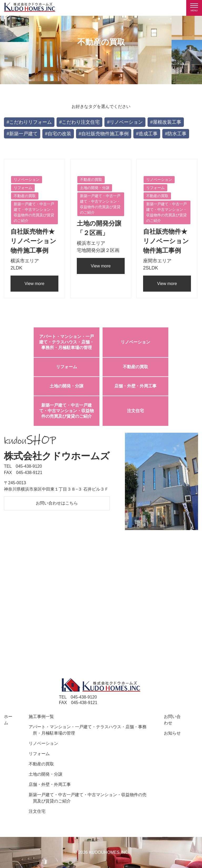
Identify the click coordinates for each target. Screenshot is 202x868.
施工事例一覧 (41, 717)
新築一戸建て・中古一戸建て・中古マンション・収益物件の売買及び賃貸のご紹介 (67, 411)
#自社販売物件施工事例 (104, 134)
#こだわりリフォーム (29, 122)
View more (34, 284)
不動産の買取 (135, 367)
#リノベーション (125, 122)
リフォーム (67, 367)
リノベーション (135, 342)
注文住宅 (135, 411)
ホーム (8, 720)
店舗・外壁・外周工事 (135, 386)
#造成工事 (147, 134)
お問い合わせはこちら (57, 503)
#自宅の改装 (58, 134)
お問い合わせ (172, 720)
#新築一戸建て (22, 134)
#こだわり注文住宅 (79, 122)
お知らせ (172, 733)
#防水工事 (176, 134)
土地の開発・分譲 (67, 386)
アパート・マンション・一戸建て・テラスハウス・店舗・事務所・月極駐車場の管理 (67, 342)
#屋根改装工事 (166, 122)
